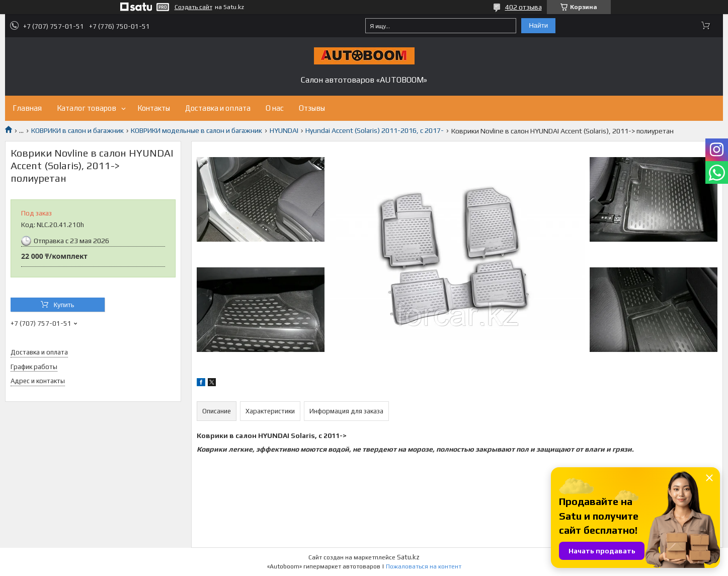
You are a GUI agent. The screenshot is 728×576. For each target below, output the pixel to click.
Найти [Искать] (538, 25)
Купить (64, 305)
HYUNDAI (284, 130)
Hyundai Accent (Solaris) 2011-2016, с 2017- (375, 130)
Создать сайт (193, 7)
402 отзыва (523, 7)
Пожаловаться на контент (424, 566)
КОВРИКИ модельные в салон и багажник (196, 130)
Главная (27, 108)
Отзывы (312, 108)
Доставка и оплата (218, 108)
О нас (275, 108)
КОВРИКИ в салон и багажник (77, 130)
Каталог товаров (87, 108)
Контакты (154, 108)
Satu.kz (408, 557)
